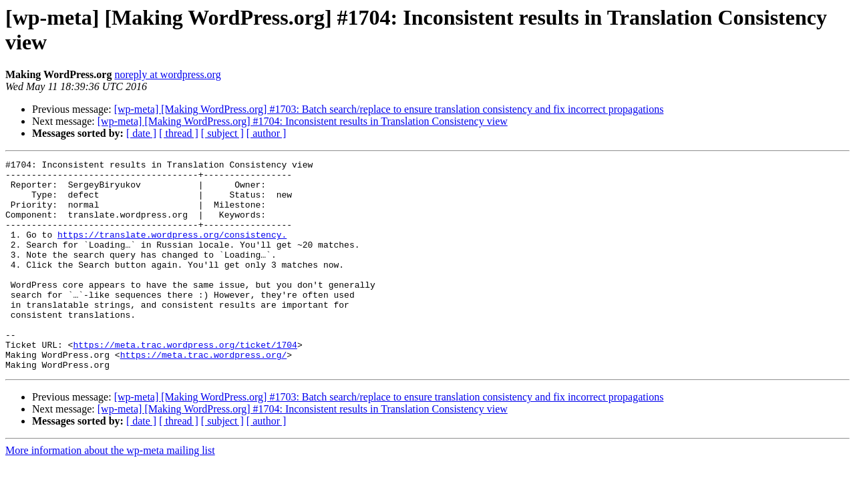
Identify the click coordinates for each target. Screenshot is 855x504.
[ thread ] (179, 133)
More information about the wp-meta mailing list (110, 492)
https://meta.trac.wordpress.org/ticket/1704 (185, 383)
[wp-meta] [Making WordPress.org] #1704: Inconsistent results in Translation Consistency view (303, 121)
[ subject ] (222, 133)
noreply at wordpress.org (167, 74)
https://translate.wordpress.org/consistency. (172, 250)
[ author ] (267, 133)
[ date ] (141, 133)
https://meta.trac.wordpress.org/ (204, 395)
